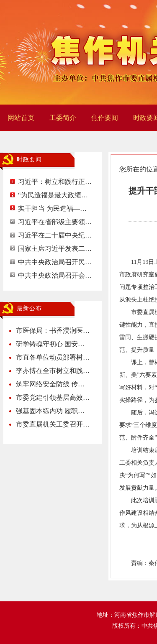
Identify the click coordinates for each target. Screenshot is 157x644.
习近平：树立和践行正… (55, 182)
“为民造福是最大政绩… (53, 195)
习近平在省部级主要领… (55, 222)
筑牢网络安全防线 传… (50, 384)
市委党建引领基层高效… (53, 397)
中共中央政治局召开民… (55, 262)
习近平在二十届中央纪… (55, 235)
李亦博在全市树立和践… (53, 371)
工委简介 (63, 118)
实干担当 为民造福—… (52, 208)
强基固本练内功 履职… (50, 411)
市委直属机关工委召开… (53, 424)
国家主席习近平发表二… (55, 249)
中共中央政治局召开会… (55, 275)
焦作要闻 (105, 118)
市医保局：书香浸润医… (53, 331)
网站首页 (21, 118)
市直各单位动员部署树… (53, 357)
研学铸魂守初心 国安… (50, 344)
